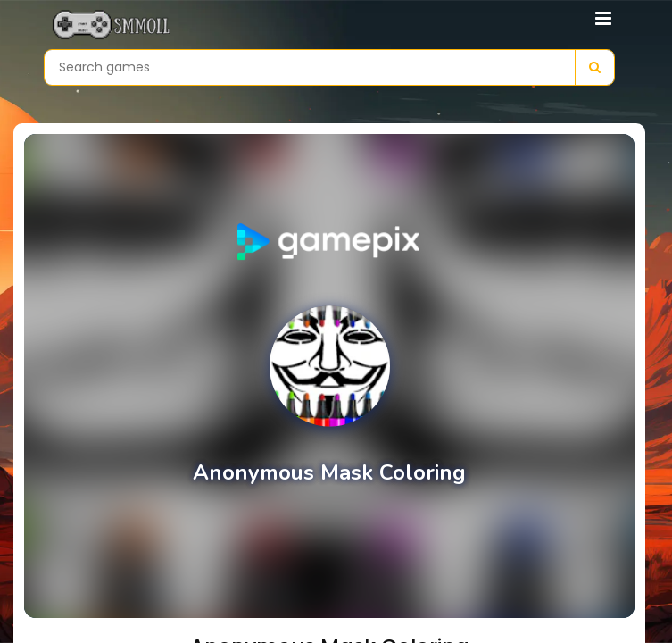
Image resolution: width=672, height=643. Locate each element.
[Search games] (310, 67)
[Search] (594, 67)
